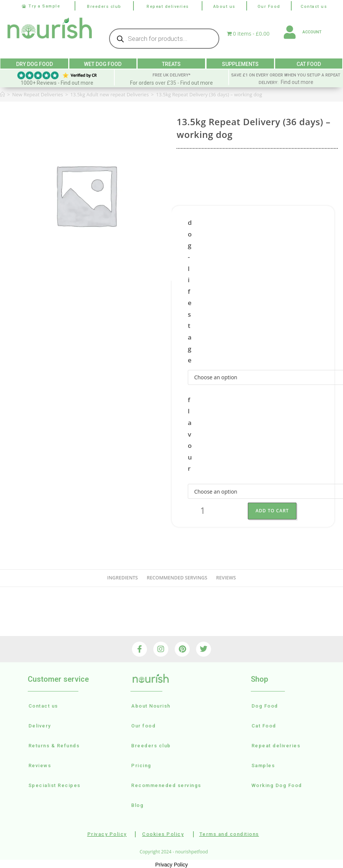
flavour (190, 433)
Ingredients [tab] (123, 577)
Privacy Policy (171, 864)
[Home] (2, 93)
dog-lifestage (190, 290)
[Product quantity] (203, 510)
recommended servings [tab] (177, 577)
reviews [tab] (226, 577)
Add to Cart (273, 510)
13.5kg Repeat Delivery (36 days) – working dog (209, 93)
